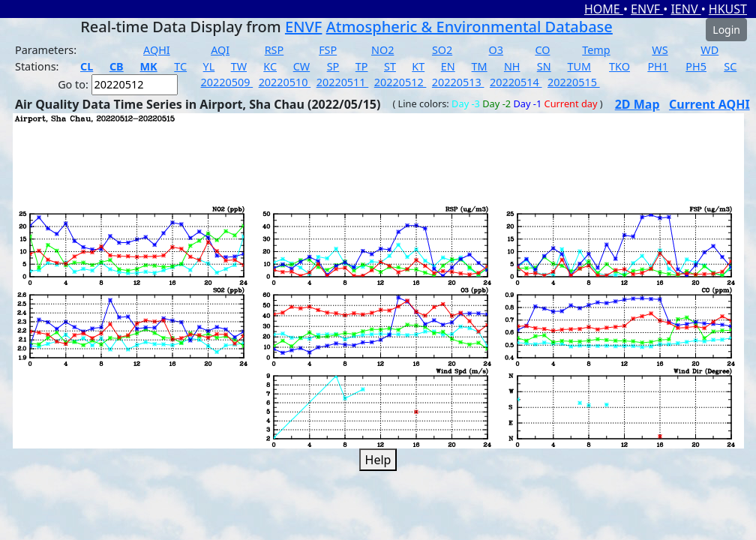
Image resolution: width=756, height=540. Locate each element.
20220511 (343, 82)
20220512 (400, 82)
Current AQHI (709, 104)
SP (333, 66)
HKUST (728, 9)
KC (270, 66)
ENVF (647, 9)
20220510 (285, 82)
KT (418, 66)
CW (301, 66)
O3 (496, 50)
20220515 (574, 82)
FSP (328, 50)
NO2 (382, 50)
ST (390, 66)
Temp (596, 50)
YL (209, 66)
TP (362, 66)
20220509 (227, 82)
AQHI (157, 50)
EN (448, 66)
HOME (604, 9)
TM (480, 66)
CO (542, 50)
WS (660, 50)
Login (726, 30)
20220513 (458, 82)
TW (239, 66)
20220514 (516, 82)
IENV (685, 9)
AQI (220, 50)
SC (730, 66)
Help (378, 460)
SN (544, 66)
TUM (580, 66)
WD (709, 50)
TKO (619, 66)
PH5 (696, 66)
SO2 (442, 50)
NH (512, 66)
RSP (274, 50)
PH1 (658, 66)
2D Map (637, 104)
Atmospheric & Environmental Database (469, 27)
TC (180, 66)
